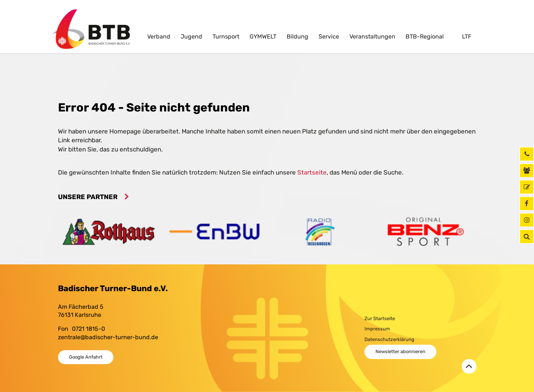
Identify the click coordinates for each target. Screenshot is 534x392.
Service (329, 36)
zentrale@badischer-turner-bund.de (108, 337)
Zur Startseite (380, 318)
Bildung (297, 36)
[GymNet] (527, 187)
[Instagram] (527, 220)
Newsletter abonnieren (400, 351)
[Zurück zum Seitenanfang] (469, 366)
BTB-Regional (425, 36)
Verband (159, 36)
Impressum (377, 329)
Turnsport (226, 36)
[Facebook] (527, 204)
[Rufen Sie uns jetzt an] (527, 154)
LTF (466, 36)
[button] (527, 237)
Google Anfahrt (86, 357)
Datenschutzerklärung (389, 339)
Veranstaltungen (372, 36)
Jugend (191, 36)
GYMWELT (263, 36)
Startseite (312, 172)
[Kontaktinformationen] (527, 171)
